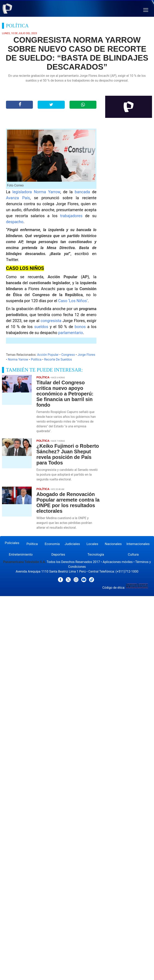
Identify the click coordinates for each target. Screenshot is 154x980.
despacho (15, 222)
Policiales (12, 543)
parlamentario (71, 333)
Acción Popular (48, 355)
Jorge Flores (86, 355)
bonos (81, 327)
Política (36, 359)
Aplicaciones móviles (118, 562)
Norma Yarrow (18, 359)
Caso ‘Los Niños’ (73, 301)
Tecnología (96, 554)
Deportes (58, 554)
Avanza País (18, 198)
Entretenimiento (21, 554)
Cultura (133, 554)
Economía (52, 544)
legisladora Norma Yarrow (36, 192)
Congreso (68, 355)
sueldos (42, 327)
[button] (146, 10)
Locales (92, 544)
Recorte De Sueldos (58, 359)
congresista (52, 321)
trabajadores (73, 216)
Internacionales (138, 544)
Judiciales (72, 544)
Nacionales (113, 544)
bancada (83, 192)
